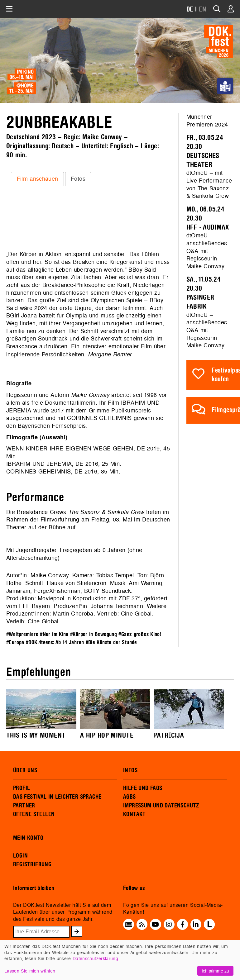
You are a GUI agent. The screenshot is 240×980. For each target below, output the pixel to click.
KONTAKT (134, 814)
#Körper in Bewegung (94, 634)
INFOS (130, 770)
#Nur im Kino (54, 634)
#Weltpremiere (22, 634)
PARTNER (24, 806)
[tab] (37, 179)
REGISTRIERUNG (32, 864)
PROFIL (22, 788)
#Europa (15, 642)
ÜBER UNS (25, 770)
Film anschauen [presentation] (38, 179)
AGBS (130, 797)
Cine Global (136, 614)
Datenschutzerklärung (95, 958)
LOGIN (20, 856)
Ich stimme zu (215, 971)
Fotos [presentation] (78, 179)
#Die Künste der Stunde (111, 642)
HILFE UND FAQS (143, 788)
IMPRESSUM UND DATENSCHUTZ (161, 806)
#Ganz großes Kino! (140, 634)
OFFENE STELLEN (34, 814)
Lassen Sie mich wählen (30, 971)
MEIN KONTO (28, 838)
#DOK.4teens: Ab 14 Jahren (55, 642)
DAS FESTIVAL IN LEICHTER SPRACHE (57, 797)
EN (203, 10)
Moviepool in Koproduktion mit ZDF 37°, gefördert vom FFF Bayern (87, 602)
